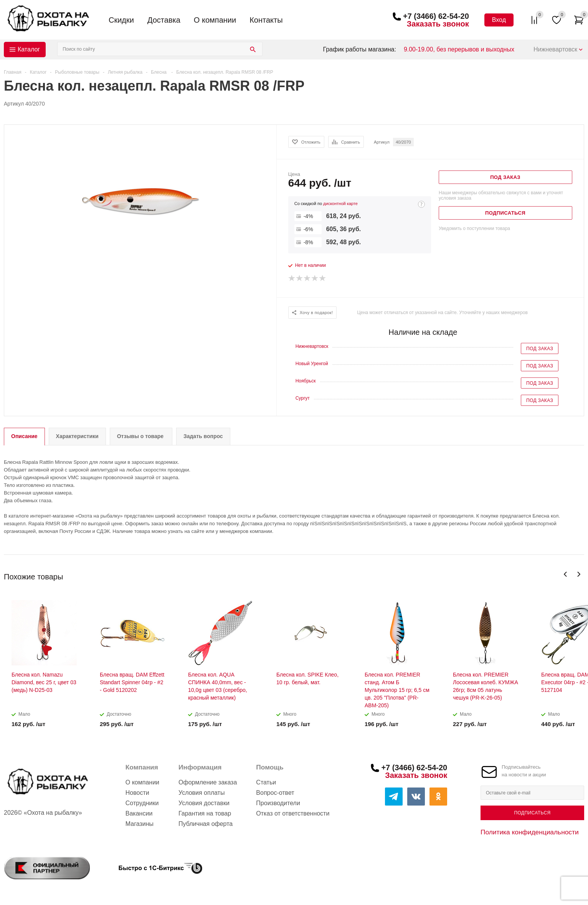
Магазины (140, 824)
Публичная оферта (206, 824)
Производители (278, 803)
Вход (499, 20)
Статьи (266, 782)
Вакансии (139, 813)
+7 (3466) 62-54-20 (436, 16)
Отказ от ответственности (293, 813)
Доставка (164, 20)
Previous (566, 574)
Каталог (29, 49)
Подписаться (532, 813)
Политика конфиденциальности (530, 832)
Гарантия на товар (205, 813)
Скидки (121, 20)
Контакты (266, 20)
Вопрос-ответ (275, 793)
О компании (215, 20)
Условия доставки (204, 803)
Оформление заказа (208, 782)
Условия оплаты (202, 793)
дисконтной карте (340, 204)
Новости (137, 793)
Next (579, 574)
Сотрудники (142, 803)
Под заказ (540, 349)
